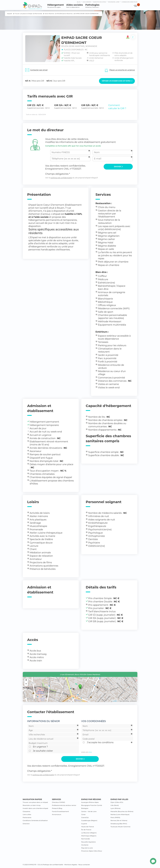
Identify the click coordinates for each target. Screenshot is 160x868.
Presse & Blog (57, 808)
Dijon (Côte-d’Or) (117, 802)
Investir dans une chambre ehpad (35, 808)
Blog (79, 2)
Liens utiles (27, 814)
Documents (87, 2)
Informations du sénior (43, 721)
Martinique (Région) (89, 836)
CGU (90, 752)
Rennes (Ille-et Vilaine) (119, 820)
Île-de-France (86, 830)
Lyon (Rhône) (115, 808)
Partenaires (27, 817)
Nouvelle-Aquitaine (88, 842)
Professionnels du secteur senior (64, 805)
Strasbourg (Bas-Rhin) (119, 824)
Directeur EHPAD (58, 802)
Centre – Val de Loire (89, 811)
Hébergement (56, 6)
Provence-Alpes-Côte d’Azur (92, 851)
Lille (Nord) (115, 805)
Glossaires (26, 811)
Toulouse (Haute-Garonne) (120, 827)
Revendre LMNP (114, 2)
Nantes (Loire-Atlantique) (120, 814)
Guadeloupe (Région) (89, 820)
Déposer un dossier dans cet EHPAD (117, 81)
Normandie (86, 839)
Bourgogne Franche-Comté (92, 805)
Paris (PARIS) (115, 817)
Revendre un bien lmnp (32, 805)
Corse (83, 814)
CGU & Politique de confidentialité (50, 865)
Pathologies (92, 6)
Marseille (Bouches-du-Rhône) (122, 811)
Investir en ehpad (100, 2)
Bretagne (85, 808)
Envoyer (118, 167)
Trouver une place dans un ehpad (35, 802)
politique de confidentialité (61, 178)
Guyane (84, 824)
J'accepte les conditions (100, 742)
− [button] (26, 684)
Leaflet (115, 701)
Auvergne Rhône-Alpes (90, 802)
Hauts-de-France (88, 827)
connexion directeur (129, 2)
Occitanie (85, 845)
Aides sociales (74, 6)
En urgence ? (40, 747)
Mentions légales (71, 865)
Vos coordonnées (93, 721)
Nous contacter (84, 865)
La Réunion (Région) (89, 833)
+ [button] (26, 680)
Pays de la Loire (87, 848)
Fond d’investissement (60, 811)
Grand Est (85, 817)
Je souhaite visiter (43, 751)
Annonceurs (57, 814)
